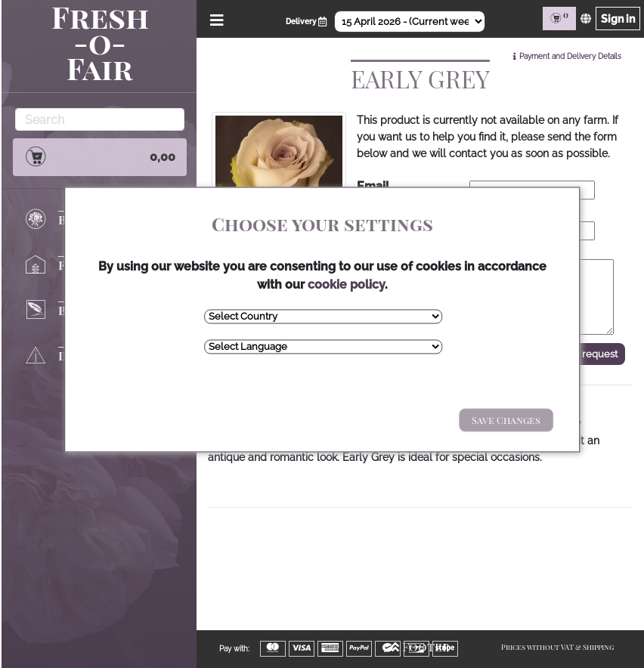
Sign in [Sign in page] (618, 19)
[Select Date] (410, 22)
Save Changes (506, 420)
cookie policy (346, 285)
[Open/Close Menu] (214, 19)
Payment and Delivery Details (570, 56)
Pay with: (234, 649)
